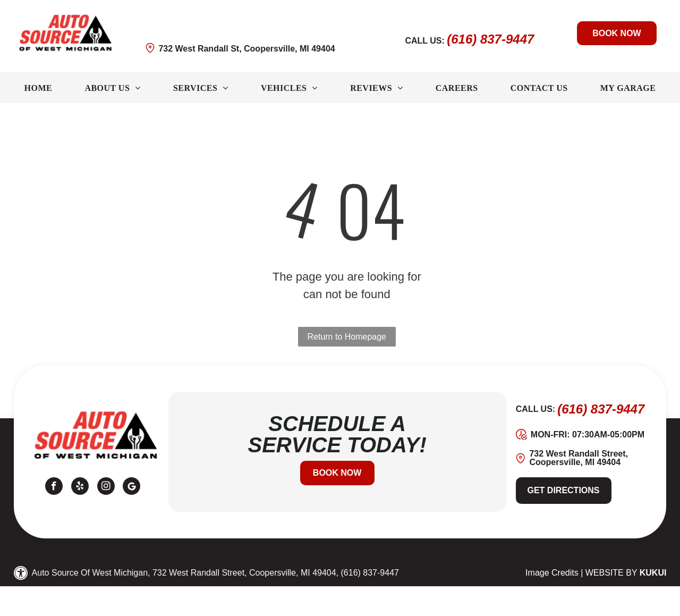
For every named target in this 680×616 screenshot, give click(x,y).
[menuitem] (39, 88)
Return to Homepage (347, 337)
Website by (611, 573)
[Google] (131, 487)
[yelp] (80, 487)
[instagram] (106, 487)
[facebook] (54, 487)
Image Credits (552, 573)
